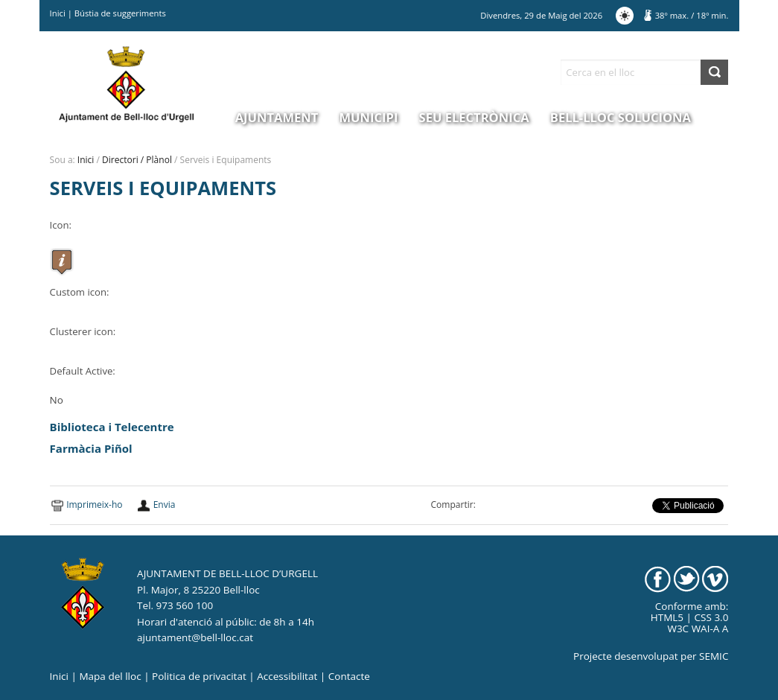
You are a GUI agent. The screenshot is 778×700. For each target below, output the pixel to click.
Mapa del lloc (110, 676)
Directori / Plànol (137, 160)
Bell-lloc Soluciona (621, 117)
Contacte (349, 676)
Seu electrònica (474, 117)
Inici (58, 13)
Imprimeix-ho (94, 505)
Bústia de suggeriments (120, 13)
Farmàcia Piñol (91, 448)
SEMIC (714, 656)
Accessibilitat (287, 676)
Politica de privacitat (199, 676)
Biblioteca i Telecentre (112, 427)
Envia (165, 505)
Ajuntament (277, 117)
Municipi (369, 117)
